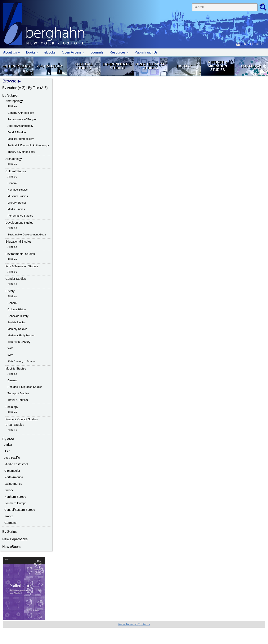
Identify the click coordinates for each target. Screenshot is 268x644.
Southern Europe (15, 503)
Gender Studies (16, 279)
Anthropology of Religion (22, 119)
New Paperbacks (15, 539)
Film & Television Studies (151, 66)
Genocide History (18, 316)
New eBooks (12, 547)
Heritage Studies (18, 190)
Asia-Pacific (12, 458)
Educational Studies (18, 242)
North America (14, 477)
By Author (10, 88)
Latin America (13, 484)
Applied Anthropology (20, 126)
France (9, 516)
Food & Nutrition (17, 132)
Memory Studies (17, 329)
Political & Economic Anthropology (28, 145)
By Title (33, 88)
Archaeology (50, 66)
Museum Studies (18, 196)
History (184, 66)
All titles (12, 106)
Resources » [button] (119, 52)
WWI (10, 348)
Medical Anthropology (21, 139)
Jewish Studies (17, 322)
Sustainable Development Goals (27, 234)
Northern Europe (15, 497)
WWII (11, 355)
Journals (97, 52)
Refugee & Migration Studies (218, 66)
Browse (10, 81)
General (12, 183)
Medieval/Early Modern (21, 335)
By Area (8, 439)
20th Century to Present (22, 361)
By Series (9, 532)
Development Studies (19, 223)
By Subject (10, 95)
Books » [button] (32, 52)
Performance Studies (20, 216)
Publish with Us (146, 52)
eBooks (50, 52)
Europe (9, 490)
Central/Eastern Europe (20, 510)
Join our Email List (250, 44)
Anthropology (17, 66)
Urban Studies (15, 425)
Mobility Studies (16, 368)
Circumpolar (12, 471)
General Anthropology (21, 113)
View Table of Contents (134, 624)
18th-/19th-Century (19, 342)
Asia (7, 451)
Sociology (251, 66)
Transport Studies (18, 393)
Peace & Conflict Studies (22, 419)
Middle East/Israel (16, 464)
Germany (10, 523)
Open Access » (73, 52)
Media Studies (16, 209)
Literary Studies (17, 203)
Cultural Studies (84, 66)
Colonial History (17, 309)
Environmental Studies (117, 66)
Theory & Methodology (21, 152)
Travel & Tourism (18, 400)
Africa (8, 445)
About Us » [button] (11, 52)
